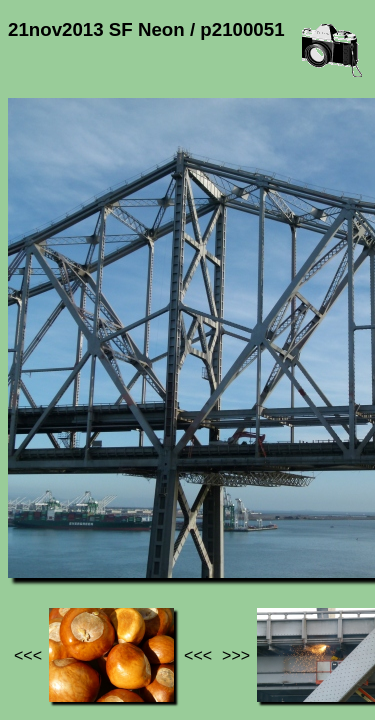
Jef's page (44, 520)
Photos (119, 520)
